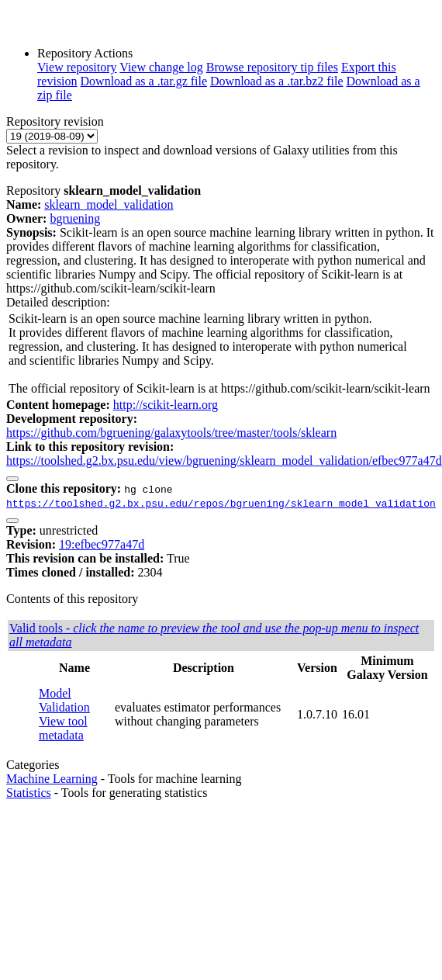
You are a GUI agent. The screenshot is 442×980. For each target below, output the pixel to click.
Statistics (29, 793)
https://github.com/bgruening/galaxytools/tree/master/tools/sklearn (171, 433)
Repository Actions (85, 53)
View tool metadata (63, 728)
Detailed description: (58, 302)
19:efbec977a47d (102, 544)
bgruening (75, 218)
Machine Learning (52, 779)
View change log (161, 67)
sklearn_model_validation (109, 204)
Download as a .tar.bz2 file (277, 81)
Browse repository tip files (272, 67)
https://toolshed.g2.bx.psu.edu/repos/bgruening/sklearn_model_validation (221, 503)
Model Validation (64, 700)
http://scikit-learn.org (166, 405)
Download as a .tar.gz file (144, 81)
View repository (77, 67)
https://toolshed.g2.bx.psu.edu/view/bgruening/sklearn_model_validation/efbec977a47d (224, 461)
